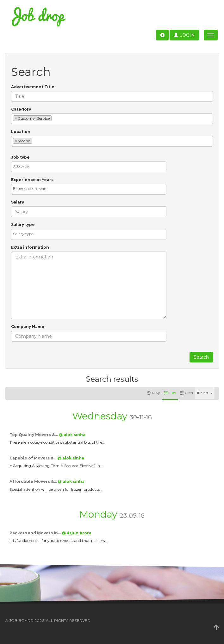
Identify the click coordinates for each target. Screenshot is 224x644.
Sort (205, 393)
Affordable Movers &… (34, 481)
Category (21, 109)
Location (21, 132)
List (170, 393)
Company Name (28, 327)
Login (184, 35)
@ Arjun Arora (77, 533)
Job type (20, 157)
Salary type (23, 225)
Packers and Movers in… (36, 533)
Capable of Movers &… (33, 458)
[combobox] (112, 119)
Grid (186, 393)
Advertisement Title (33, 87)
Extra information (30, 247)
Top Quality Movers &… (34, 435)
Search (201, 357)
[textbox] (55, 118)
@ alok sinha (72, 435)
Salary (18, 202)
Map (154, 393)
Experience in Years (32, 180)
